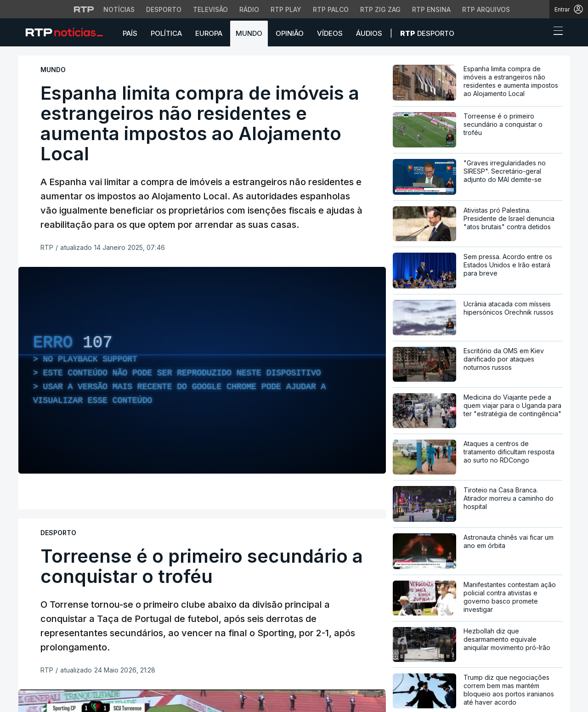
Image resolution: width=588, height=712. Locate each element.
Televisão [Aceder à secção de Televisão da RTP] (210, 9)
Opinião (290, 33)
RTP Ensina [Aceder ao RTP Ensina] (431, 9)
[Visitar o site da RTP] (84, 9)
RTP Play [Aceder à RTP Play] (286, 9)
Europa (209, 33)
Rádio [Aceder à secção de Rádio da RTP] (249, 9)
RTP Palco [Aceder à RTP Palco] (331, 9)
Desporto (427, 33)
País (130, 33)
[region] (202, 370)
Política (166, 33)
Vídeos (330, 33)
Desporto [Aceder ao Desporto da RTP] (164, 9)
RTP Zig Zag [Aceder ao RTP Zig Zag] (380, 9)
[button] (541, 33)
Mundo (249, 33)
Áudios (369, 33)
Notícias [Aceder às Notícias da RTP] (119, 9)
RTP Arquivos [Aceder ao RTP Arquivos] (486, 9)
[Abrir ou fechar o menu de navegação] (555, 32)
